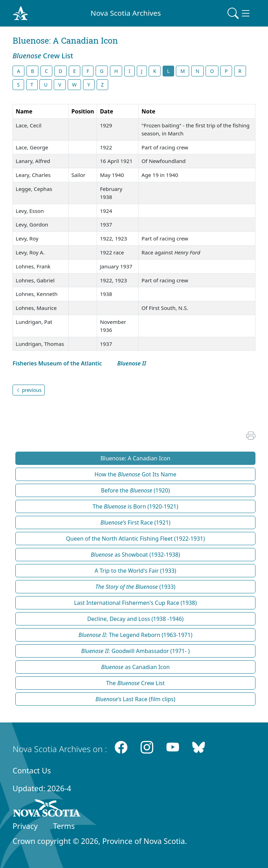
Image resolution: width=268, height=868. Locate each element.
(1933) (135, 587)
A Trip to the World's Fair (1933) (135, 571)
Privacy (25, 826)
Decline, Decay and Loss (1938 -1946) (135, 619)
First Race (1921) (136, 522)
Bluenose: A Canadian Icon (135, 458)
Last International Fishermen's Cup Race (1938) (135, 603)
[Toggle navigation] (239, 13)
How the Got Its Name (136, 474)
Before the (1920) (135, 490)
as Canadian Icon (136, 667)
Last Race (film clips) (136, 699)
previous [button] (29, 390)
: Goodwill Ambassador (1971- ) (135, 651)
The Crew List (135, 683)
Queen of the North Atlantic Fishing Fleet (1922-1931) (135, 539)
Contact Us (32, 770)
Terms (64, 826)
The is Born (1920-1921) (136, 506)
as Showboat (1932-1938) (135, 555)
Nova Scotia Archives (126, 13)
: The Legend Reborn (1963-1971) (135, 635)
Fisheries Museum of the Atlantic (57, 363)
